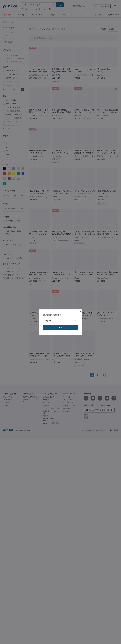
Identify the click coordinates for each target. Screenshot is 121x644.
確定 (60, 327)
